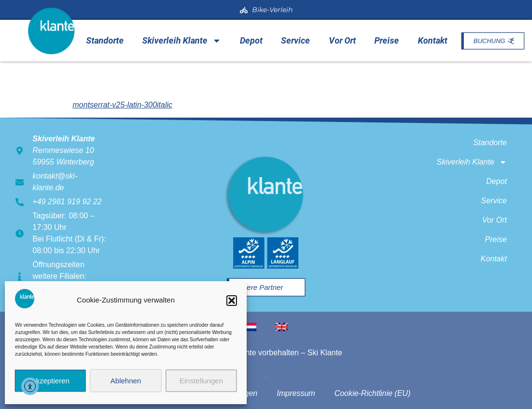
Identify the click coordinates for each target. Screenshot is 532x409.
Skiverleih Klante (182, 41)
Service (296, 40)
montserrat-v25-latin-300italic (122, 105)
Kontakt (433, 40)
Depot (251, 40)
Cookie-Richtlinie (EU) (372, 393)
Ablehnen (126, 381)
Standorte (105, 40)
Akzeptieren (50, 381)
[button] (232, 301)
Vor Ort (342, 40)
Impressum (296, 393)
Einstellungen (201, 381)
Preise (387, 40)
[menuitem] (250, 327)
